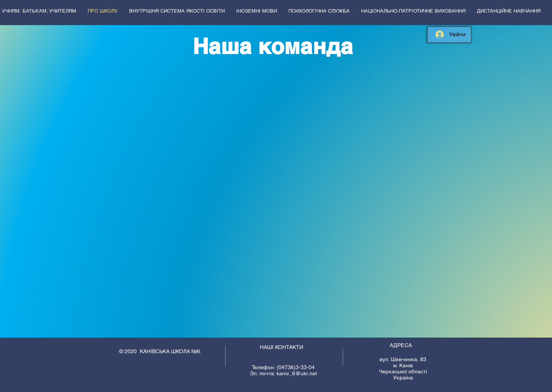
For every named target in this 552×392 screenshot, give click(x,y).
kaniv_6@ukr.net (297, 373)
